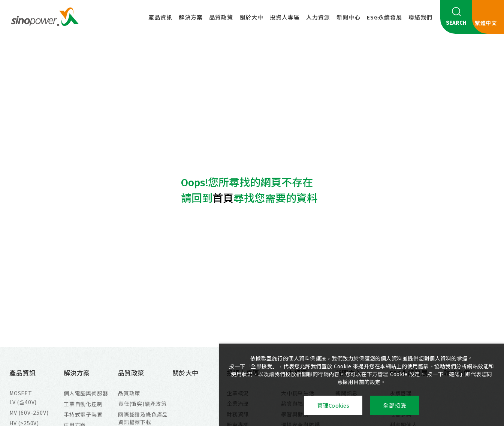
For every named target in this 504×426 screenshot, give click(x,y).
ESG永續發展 (384, 18)
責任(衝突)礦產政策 (142, 404)
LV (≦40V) (23, 402)
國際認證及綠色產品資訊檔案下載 (143, 418)
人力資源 (318, 18)
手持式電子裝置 (83, 414)
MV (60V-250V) (29, 413)
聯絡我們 (420, 18)
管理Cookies (333, 406)
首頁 (223, 198)
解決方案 (191, 18)
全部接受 (395, 406)
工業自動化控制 (83, 404)
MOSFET (21, 393)
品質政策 (221, 18)
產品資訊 (160, 18)
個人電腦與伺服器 (86, 393)
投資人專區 (285, 18)
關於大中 (251, 18)
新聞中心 (348, 18)
